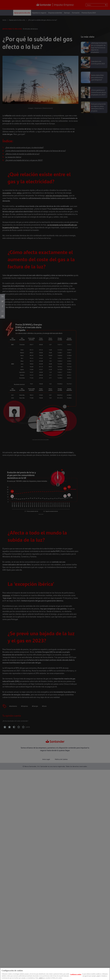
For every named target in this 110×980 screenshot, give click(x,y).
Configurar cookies (76, 976)
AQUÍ (41, 979)
